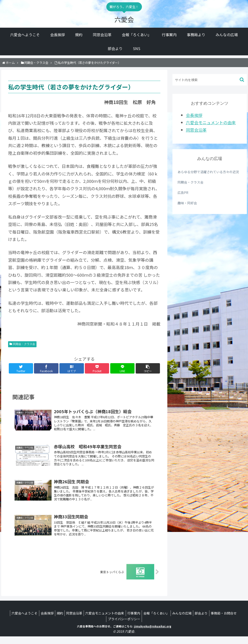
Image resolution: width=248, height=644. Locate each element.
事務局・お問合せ (105, 626)
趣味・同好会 (187, 203)
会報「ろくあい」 (174, 621)
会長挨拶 (194, 115)
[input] (210, 80)
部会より (223, 621)
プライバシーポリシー (139, 626)
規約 (71, 621)
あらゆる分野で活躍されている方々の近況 (208, 172)
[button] (242, 80)
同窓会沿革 (196, 130)
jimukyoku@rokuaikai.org (153, 634)
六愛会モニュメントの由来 (211, 122)
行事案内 (150, 621)
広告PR (183, 193)
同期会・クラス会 (24, 344)
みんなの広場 (202, 621)
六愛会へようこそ (32, 621)
